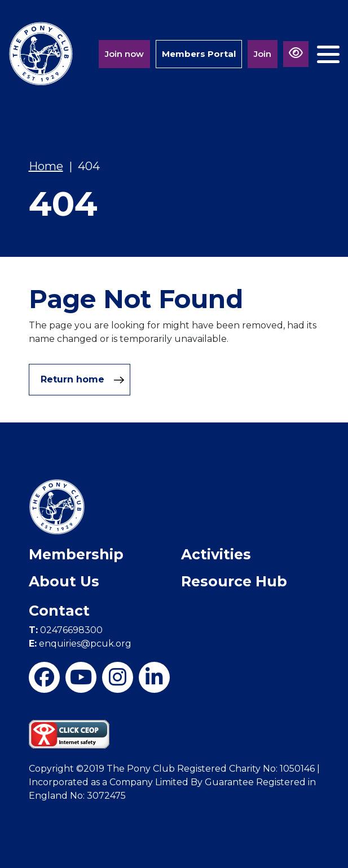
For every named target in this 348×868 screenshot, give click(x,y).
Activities (216, 554)
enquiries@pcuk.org (80, 644)
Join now (124, 54)
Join (263, 54)
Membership (76, 554)
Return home (83, 380)
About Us (64, 581)
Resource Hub (234, 581)
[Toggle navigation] (328, 50)
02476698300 (66, 630)
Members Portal (199, 54)
